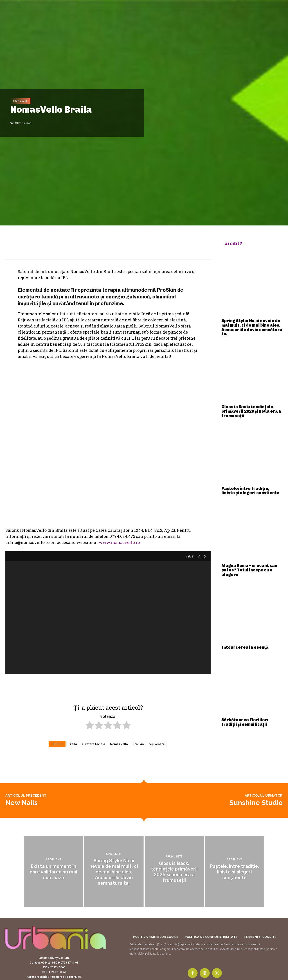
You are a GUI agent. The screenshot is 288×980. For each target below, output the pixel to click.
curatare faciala (93, 669)
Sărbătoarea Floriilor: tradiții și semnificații (245, 722)
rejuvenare (157, 669)
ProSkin (138, 669)
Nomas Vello (119, 669)
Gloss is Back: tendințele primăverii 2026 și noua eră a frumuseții (251, 411)
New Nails (21, 784)
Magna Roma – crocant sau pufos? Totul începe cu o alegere (249, 570)
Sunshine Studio (256, 784)
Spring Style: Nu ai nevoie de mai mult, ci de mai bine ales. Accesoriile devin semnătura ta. (252, 327)
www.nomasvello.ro (119, 467)
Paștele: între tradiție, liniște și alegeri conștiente (250, 491)
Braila (73, 669)
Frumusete (20, 101)
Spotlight (54, 841)
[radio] (90, 651)
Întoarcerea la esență (245, 647)
